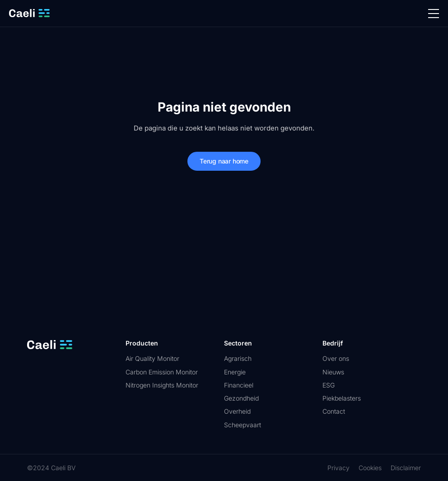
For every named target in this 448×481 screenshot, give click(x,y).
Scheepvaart (243, 425)
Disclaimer (406, 468)
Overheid (237, 411)
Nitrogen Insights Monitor (162, 385)
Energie (235, 372)
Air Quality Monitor (152, 358)
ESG (329, 385)
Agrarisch (238, 358)
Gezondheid (241, 398)
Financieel (239, 385)
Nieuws (333, 372)
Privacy (338, 468)
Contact (334, 411)
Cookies (370, 468)
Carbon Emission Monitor (162, 372)
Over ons (336, 358)
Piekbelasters (342, 398)
